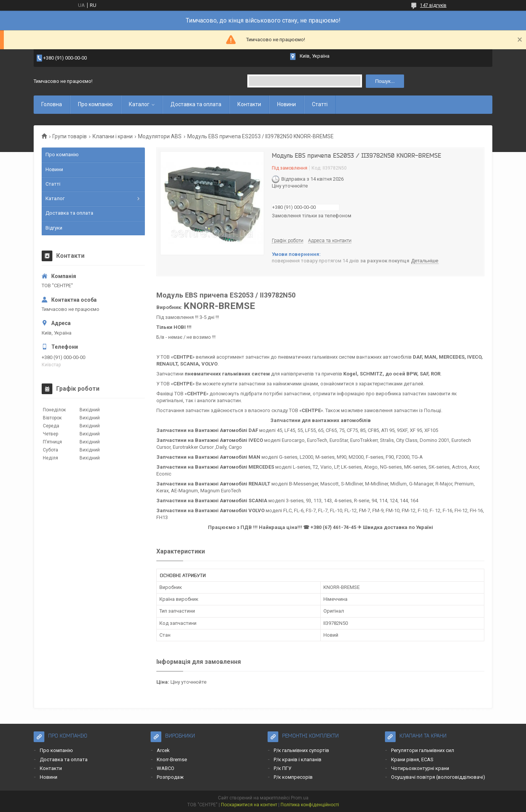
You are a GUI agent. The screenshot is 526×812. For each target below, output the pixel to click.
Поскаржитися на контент (249, 805)
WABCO (166, 768)
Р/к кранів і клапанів (298, 759)
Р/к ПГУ (282, 768)
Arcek (163, 750)
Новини (287, 104)
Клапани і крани (113, 136)
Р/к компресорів (293, 777)
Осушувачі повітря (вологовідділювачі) (438, 777)
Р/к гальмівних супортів (301, 750)
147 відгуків (433, 5)
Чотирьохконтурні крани (420, 768)
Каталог (139, 104)
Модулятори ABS (160, 136)
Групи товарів (70, 136)
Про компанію (95, 104)
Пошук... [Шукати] (385, 81)
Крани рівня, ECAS (412, 759)
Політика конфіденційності (310, 805)
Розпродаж (170, 777)
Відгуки (54, 228)
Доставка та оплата (196, 104)
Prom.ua (300, 798)
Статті (320, 104)
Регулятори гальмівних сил (423, 750)
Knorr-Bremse (172, 759)
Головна (52, 104)
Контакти (249, 104)
